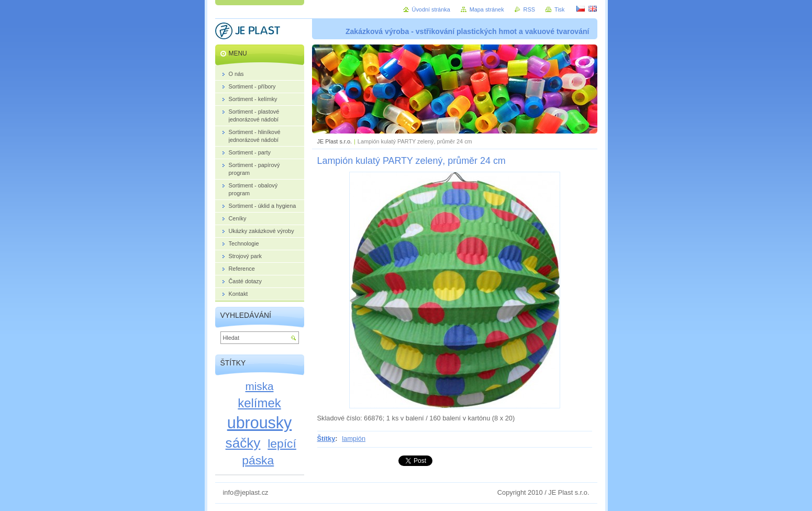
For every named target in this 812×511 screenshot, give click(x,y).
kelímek (259, 403)
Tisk (560, 9)
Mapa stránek (487, 9)
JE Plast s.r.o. (335, 141)
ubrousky (260, 423)
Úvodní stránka (431, 9)
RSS (529, 9)
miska (260, 386)
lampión (354, 438)
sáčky (243, 443)
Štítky (326, 438)
